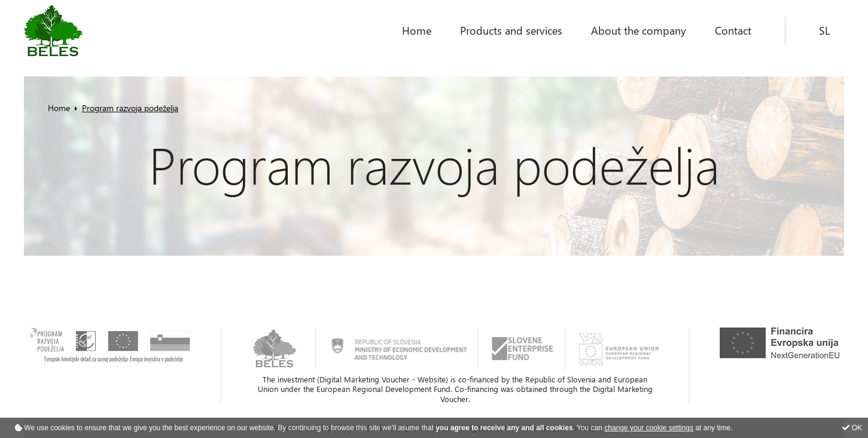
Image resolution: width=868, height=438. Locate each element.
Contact (733, 30)
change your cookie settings (649, 428)
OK (852, 428)
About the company (639, 30)
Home (417, 30)
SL (824, 30)
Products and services (511, 30)
